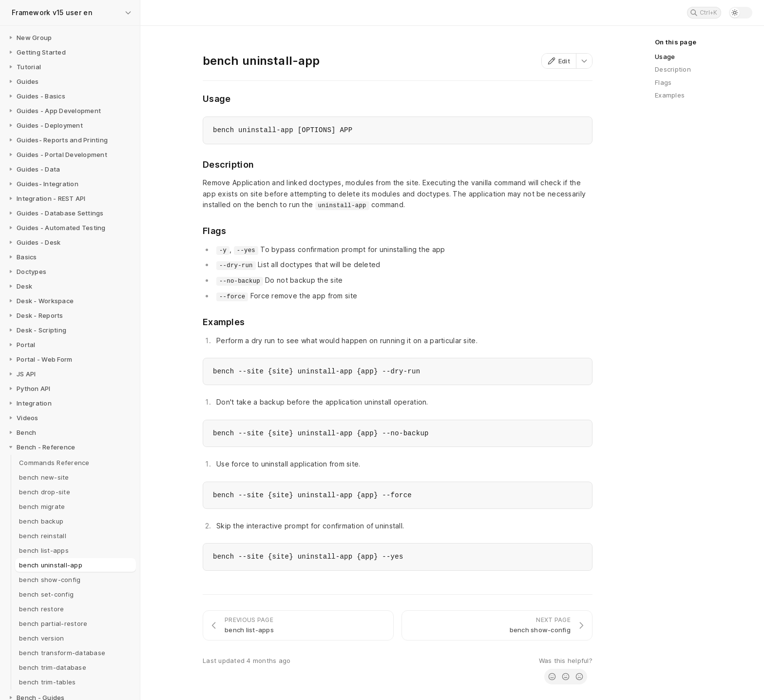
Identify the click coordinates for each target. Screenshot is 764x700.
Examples (670, 95)
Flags (663, 82)
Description (673, 69)
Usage (665, 57)
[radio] (552, 677)
